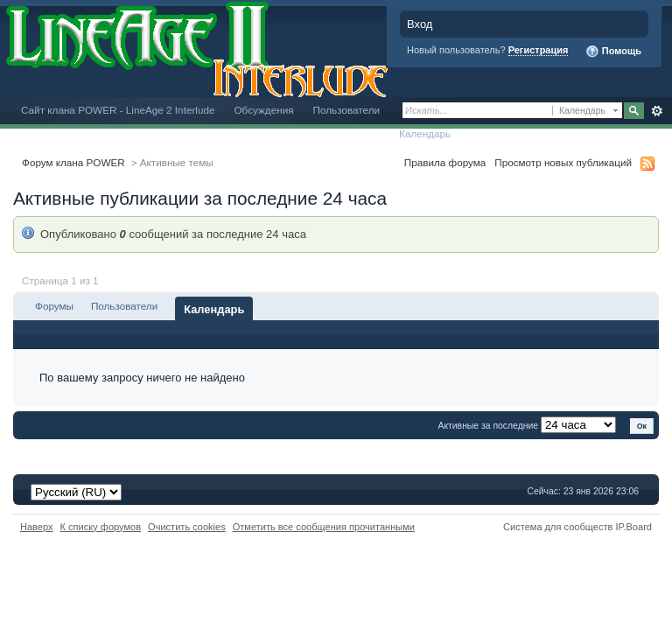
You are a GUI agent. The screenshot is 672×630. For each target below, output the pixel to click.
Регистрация (539, 50)
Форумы (54, 306)
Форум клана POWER (73, 162)
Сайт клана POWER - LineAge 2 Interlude (118, 110)
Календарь (425, 133)
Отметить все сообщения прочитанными (324, 527)
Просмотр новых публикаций (563, 162)
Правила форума (445, 162)
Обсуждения (263, 110)
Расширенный (657, 111)
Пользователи (347, 110)
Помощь (613, 52)
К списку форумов (101, 527)
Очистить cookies (187, 527)
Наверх (37, 527)
